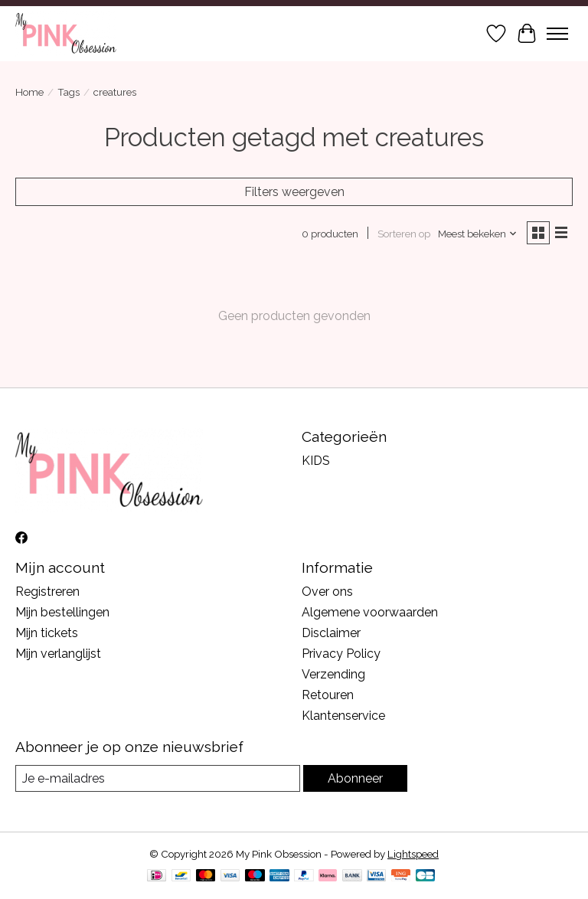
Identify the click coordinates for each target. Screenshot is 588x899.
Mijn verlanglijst (58, 654)
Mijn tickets (47, 633)
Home (29, 92)
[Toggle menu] (557, 34)
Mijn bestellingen (62, 612)
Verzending (333, 674)
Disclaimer (331, 633)
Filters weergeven (294, 192)
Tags (69, 92)
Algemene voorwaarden (370, 612)
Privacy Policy (341, 654)
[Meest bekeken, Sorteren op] (478, 234)
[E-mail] (158, 778)
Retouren (328, 695)
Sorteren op (404, 234)
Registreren (47, 592)
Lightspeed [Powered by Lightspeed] (413, 854)
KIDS (316, 461)
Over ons (327, 592)
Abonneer (355, 778)
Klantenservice (343, 716)
